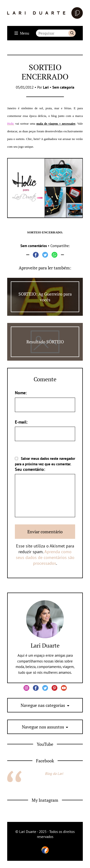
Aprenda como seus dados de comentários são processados (45, 557)
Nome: (21, 393)
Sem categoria (63, 87)
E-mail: (21, 422)
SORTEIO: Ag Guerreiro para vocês (45, 297)
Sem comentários (34, 246)
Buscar (72, 33)
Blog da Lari (54, 774)
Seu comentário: (30, 469)
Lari (46, 87)
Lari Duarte (45, 645)
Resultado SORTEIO (45, 342)
